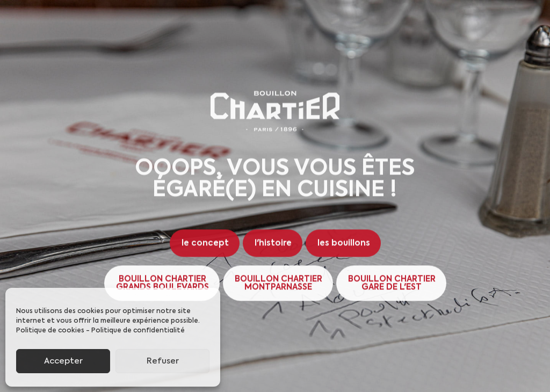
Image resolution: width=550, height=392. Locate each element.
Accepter (63, 361)
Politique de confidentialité (138, 331)
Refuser (163, 361)
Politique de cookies (50, 331)
